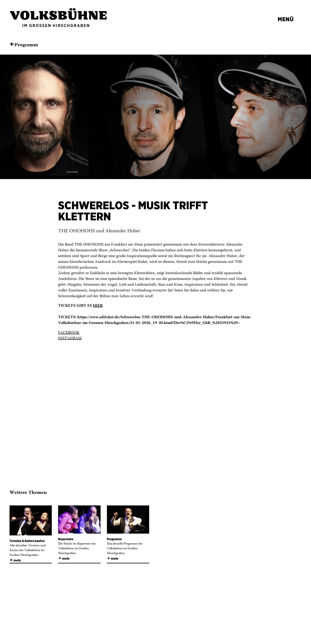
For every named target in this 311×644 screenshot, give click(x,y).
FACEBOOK (69, 333)
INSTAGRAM (70, 338)
